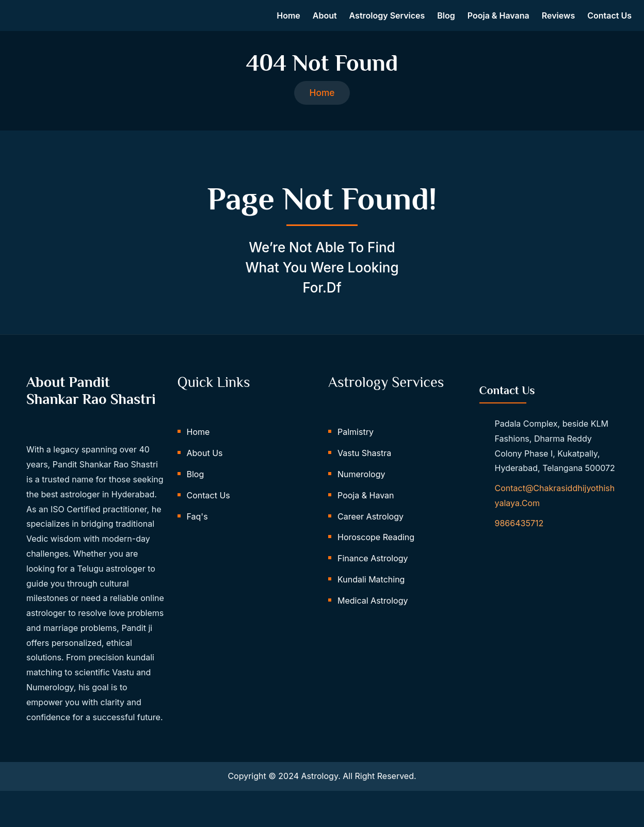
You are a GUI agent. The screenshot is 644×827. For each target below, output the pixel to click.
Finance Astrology (373, 573)
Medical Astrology (373, 614)
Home (288, 20)
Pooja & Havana (498, 20)
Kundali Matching (371, 593)
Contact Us (208, 509)
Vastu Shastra (364, 467)
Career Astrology (371, 530)
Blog (446, 20)
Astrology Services (387, 20)
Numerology (361, 488)
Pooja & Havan (366, 509)
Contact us (609, 20)
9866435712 (519, 535)
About (325, 20)
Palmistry (356, 446)
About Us (205, 467)
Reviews (558, 20)
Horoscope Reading (376, 552)
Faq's (197, 530)
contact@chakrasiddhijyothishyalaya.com (555, 507)
